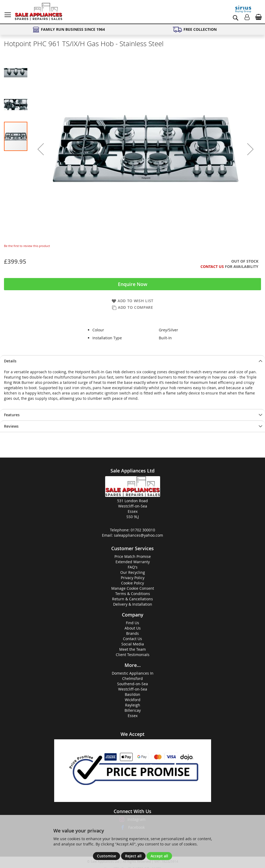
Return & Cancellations (132, 599)
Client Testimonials (133, 655)
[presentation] (132, 361)
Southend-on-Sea (132, 684)
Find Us (132, 623)
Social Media (133, 644)
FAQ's (133, 567)
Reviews (11, 426)
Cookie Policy (132, 583)
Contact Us (212, 266)
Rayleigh (133, 705)
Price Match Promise (133, 556)
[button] (41, 149)
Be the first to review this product (27, 246)
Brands (132, 633)
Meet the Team (132, 649)
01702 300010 (143, 530)
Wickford (133, 700)
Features (12, 415)
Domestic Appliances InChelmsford (133, 676)
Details (10, 361)
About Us (133, 628)
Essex (133, 716)
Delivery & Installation (133, 604)
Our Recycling (133, 572)
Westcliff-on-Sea (133, 689)
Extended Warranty (133, 562)
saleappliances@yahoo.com (138, 535)
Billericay (133, 710)
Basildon (132, 694)
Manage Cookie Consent (133, 588)
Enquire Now (133, 284)
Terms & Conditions (133, 594)
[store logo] (39, 12)
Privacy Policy (133, 578)
